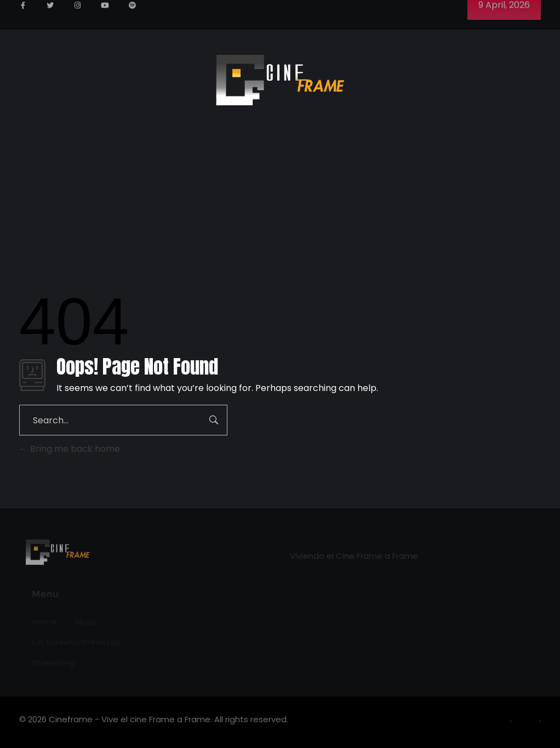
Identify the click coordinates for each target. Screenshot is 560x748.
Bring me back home (70, 449)
